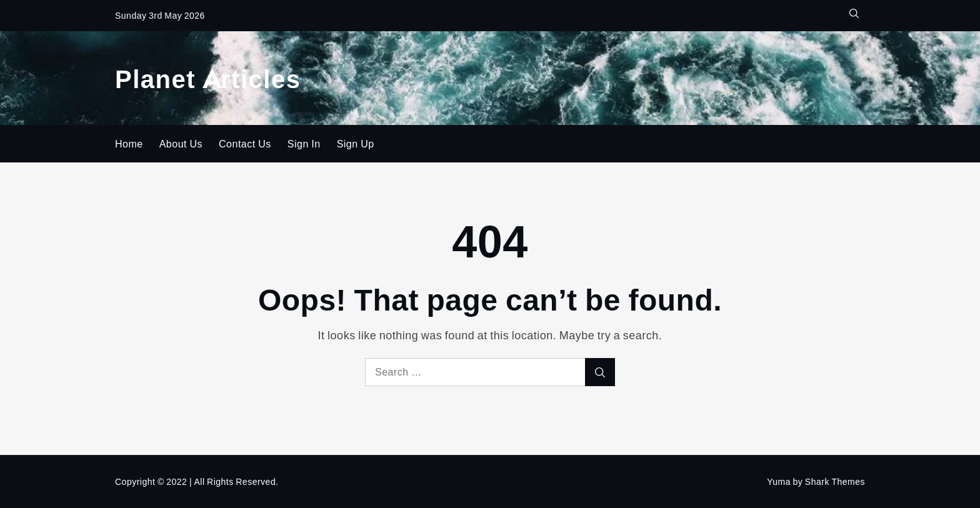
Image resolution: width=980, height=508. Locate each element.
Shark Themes (835, 481)
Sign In (304, 144)
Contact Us (245, 144)
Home (129, 144)
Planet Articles (208, 78)
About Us (181, 144)
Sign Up (356, 144)
